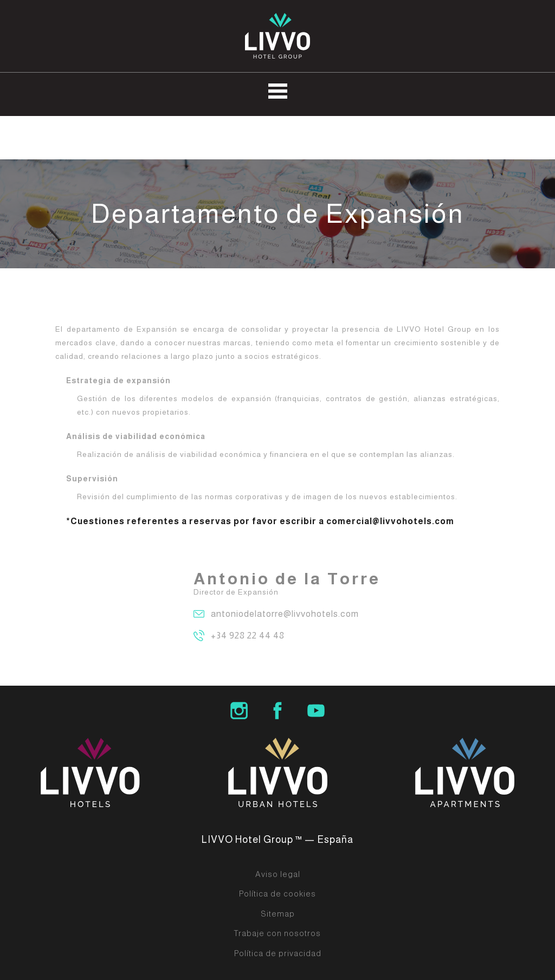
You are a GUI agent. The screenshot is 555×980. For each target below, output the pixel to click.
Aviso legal (278, 874)
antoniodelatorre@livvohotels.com (285, 614)
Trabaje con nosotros (277, 933)
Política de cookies (277, 894)
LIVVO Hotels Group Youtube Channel (316, 711)
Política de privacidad (278, 953)
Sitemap (278, 914)
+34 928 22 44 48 (248, 636)
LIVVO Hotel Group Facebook (277, 711)
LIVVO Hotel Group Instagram (239, 711)
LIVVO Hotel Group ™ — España (277, 840)
